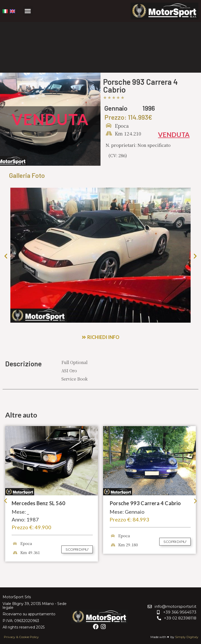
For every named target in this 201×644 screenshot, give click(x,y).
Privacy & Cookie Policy (21, 637)
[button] (28, 11)
